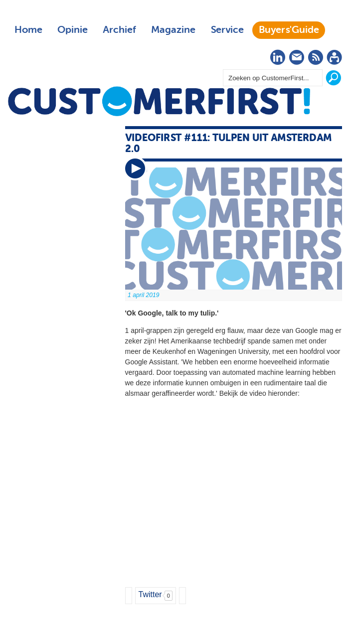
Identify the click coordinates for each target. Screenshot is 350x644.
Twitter (150, 594)
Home (28, 30)
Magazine (173, 30)
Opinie (73, 30)
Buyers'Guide (289, 30)
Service (227, 30)
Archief (119, 30)
